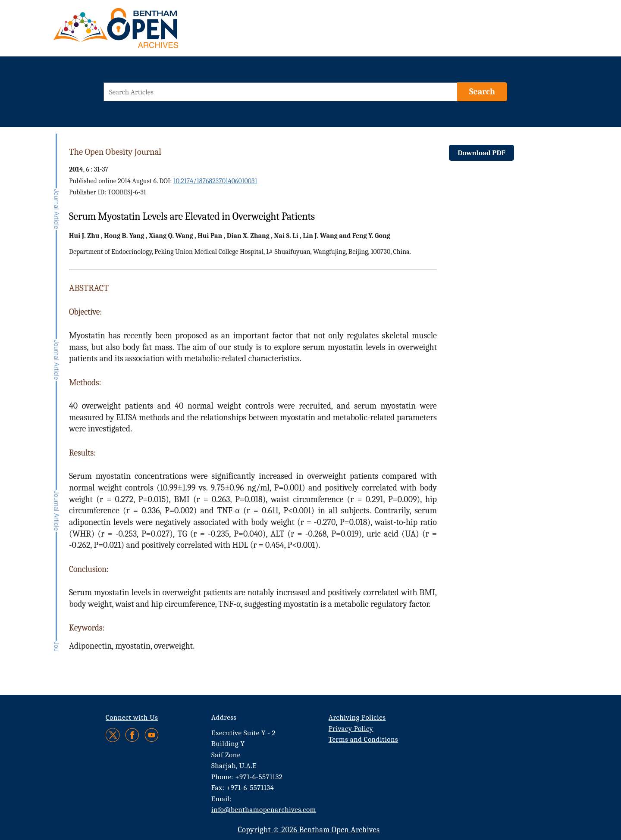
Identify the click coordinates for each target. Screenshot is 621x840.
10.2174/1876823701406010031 (215, 181)
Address (224, 717)
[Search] (482, 92)
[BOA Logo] (141, 32)
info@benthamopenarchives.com (264, 810)
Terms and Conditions (363, 739)
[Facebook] (132, 735)
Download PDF (481, 153)
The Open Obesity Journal (115, 152)
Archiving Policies (357, 717)
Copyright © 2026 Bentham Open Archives (309, 830)
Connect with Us (132, 717)
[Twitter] (113, 735)
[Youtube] (152, 735)
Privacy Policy (351, 729)
